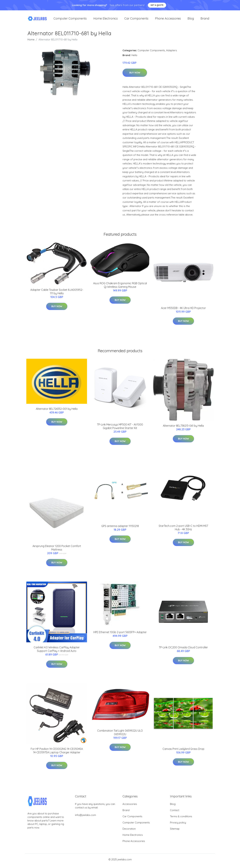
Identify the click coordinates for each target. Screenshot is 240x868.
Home (31, 42)
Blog (191, 20)
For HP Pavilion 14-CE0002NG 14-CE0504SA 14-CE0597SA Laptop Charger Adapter (57, 753)
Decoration (129, 832)
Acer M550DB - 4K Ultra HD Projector (183, 311)
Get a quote (157, 5)
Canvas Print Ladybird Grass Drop (183, 752)
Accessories (130, 807)
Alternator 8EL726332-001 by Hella (57, 412)
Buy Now (135, 76)
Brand (205, 20)
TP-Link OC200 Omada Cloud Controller (183, 650)
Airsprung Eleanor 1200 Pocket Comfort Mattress (57, 551)
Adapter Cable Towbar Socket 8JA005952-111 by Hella (57, 294)
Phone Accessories (168, 20)
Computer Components (70, 20)
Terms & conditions (181, 819)
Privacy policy (178, 825)
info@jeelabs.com (85, 818)
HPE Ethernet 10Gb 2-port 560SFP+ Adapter (120, 635)
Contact (175, 813)
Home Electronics (105, 20)
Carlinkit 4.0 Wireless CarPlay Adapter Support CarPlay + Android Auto (57, 652)
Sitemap (175, 832)
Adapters (172, 53)
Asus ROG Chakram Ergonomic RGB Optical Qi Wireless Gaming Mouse (120, 288)
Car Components (136, 20)
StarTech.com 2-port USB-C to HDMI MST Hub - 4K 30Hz (183, 530)
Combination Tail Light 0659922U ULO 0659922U (120, 735)
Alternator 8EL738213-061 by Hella (183, 428)
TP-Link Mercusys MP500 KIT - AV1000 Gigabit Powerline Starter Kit (120, 429)
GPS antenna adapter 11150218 (120, 529)
